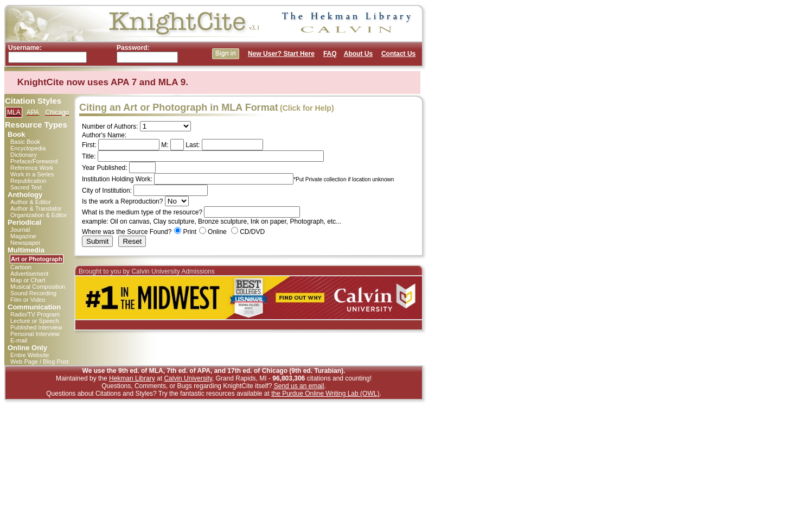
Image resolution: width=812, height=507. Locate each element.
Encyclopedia (28, 148)
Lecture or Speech (35, 321)
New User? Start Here (281, 54)
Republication (28, 181)
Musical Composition (38, 287)
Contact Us (398, 54)
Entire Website (30, 355)
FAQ (330, 54)
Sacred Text (26, 187)
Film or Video (28, 300)
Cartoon (21, 267)
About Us (358, 54)
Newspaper (25, 243)
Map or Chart (28, 280)
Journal (20, 230)
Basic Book (25, 142)
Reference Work (32, 168)
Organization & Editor (39, 215)
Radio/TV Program (35, 314)
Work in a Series (32, 174)
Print (190, 232)
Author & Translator (36, 208)
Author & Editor (31, 202)
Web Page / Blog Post (39, 362)
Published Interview (36, 327)
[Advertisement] (474, 167)
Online (217, 232)
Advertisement (29, 274)
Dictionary (24, 155)
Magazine (23, 236)
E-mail (19, 340)
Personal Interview (35, 334)
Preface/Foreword (34, 161)
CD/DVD (252, 232)
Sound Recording (33, 293)
